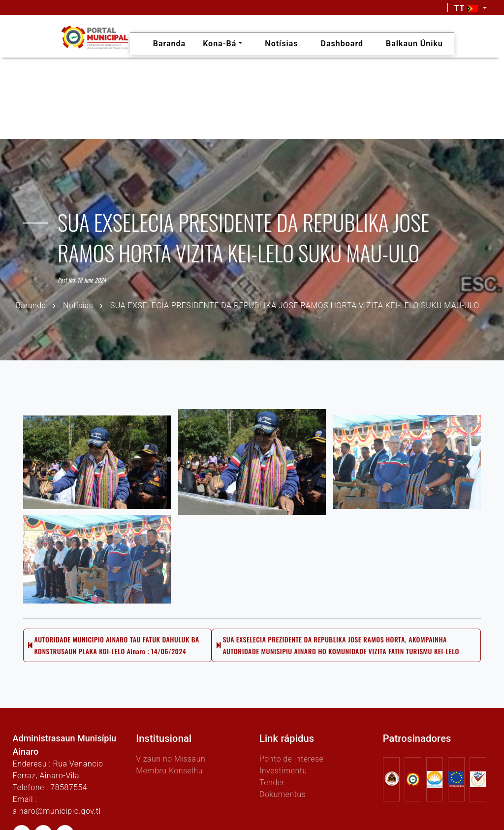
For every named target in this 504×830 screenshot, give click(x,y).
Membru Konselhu (169, 771)
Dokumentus (283, 794)
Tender (272, 782)
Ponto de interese (291, 759)
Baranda (31, 305)
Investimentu (283, 771)
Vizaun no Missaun (171, 759)
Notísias (78, 305)
